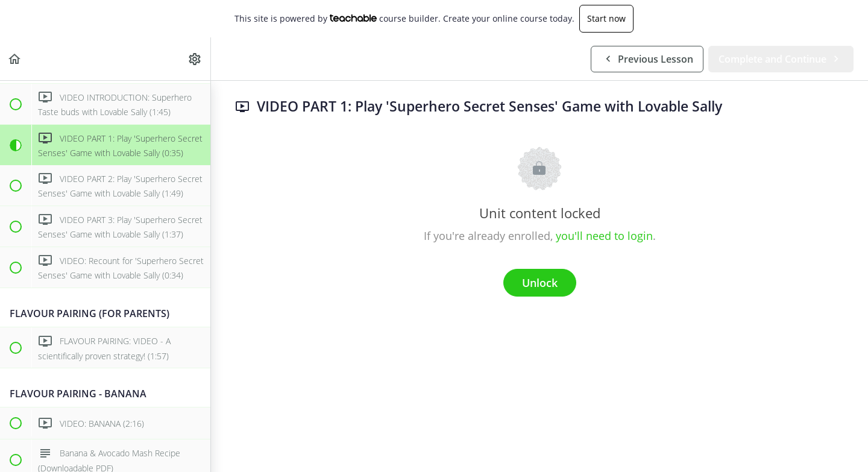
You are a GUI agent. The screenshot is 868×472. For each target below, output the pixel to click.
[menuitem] (195, 59)
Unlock (540, 283)
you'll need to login (604, 236)
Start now (606, 18)
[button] (15, 59)
